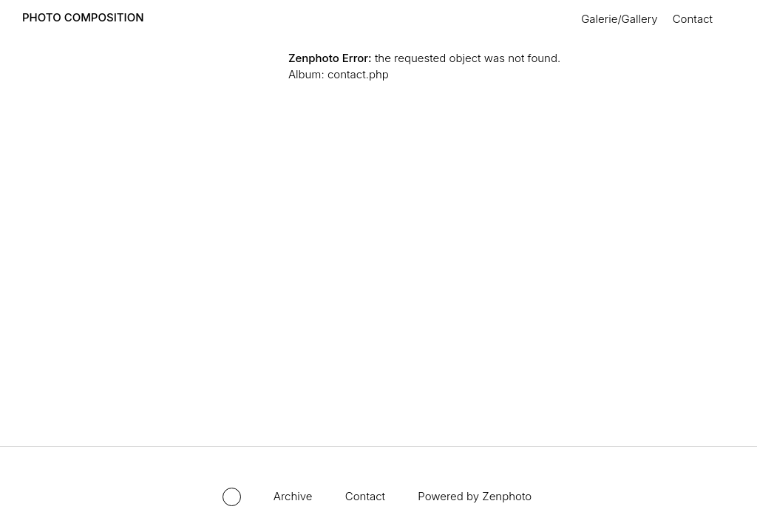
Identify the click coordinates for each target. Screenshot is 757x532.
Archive (293, 496)
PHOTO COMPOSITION (83, 17)
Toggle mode (232, 497)
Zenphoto (507, 496)
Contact (693, 19)
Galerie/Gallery (619, 19)
